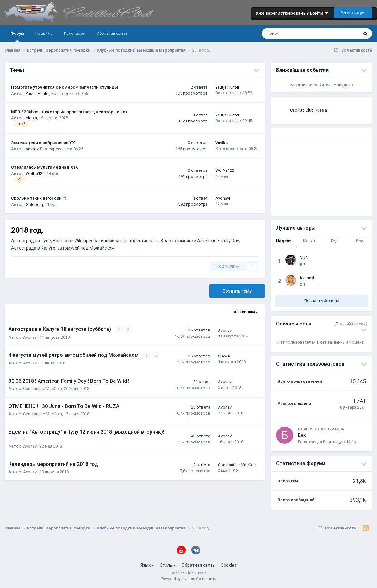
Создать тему (237, 291)
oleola (31, 118)
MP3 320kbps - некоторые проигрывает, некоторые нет (69, 112)
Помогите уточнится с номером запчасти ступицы (65, 87)
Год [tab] (334, 241)
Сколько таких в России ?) (39, 198)
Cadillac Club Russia (309, 110)
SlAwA (224, 356)
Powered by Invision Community (188, 579)
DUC (304, 258)
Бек (302, 435)
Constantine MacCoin (43, 388)
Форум (17, 36)
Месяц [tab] (309, 241)
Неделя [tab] (284, 241)
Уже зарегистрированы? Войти (292, 13)
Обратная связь (112, 33)
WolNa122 (35, 173)
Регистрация (353, 13)
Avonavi (223, 198)
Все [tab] (360, 241)
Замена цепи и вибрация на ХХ (43, 143)
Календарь (74, 33)
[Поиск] (290, 34)
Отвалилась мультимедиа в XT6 (45, 167)
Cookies (229, 565)
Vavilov (32, 149)
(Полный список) (351, 324)
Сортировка (245, 312)
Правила (44, 33)
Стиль (168, 565)
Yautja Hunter (37, 93)
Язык (147, 565)
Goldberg (34, 204)
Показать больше (322, 301)
